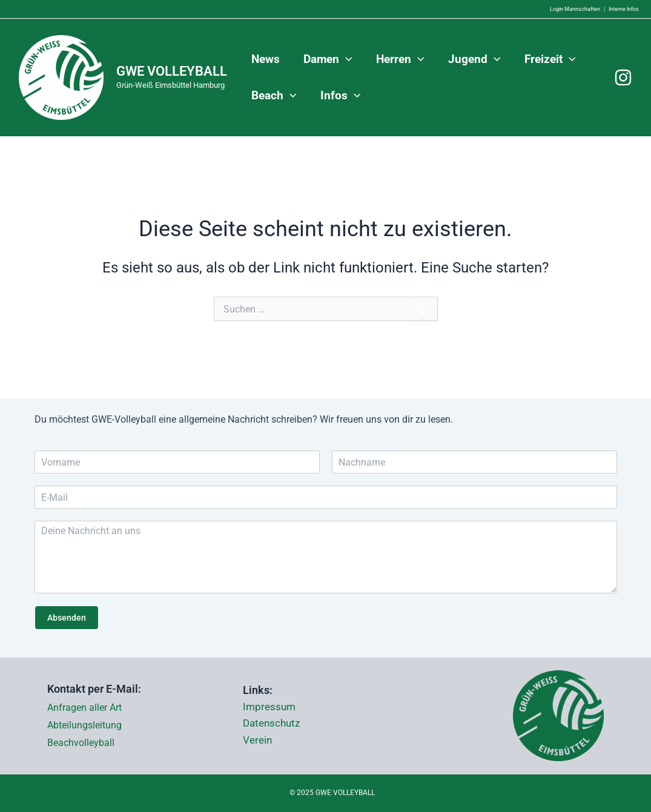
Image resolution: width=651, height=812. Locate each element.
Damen (327, 59)
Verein (258, 741)
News (265, 59)
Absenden (67, 618)
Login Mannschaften (575, 9)
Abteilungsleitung (84, 725)
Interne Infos (624, 9)
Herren (398, 59)
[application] (345, 59)
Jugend (472, 59)
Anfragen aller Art (84, 708)
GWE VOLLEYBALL (172, 71)
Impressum (270, 707)
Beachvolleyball (81, 743)
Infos (339, 96)
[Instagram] (623, 78)
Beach (273, 96)
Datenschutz (273, 724)
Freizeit (547, 59)
